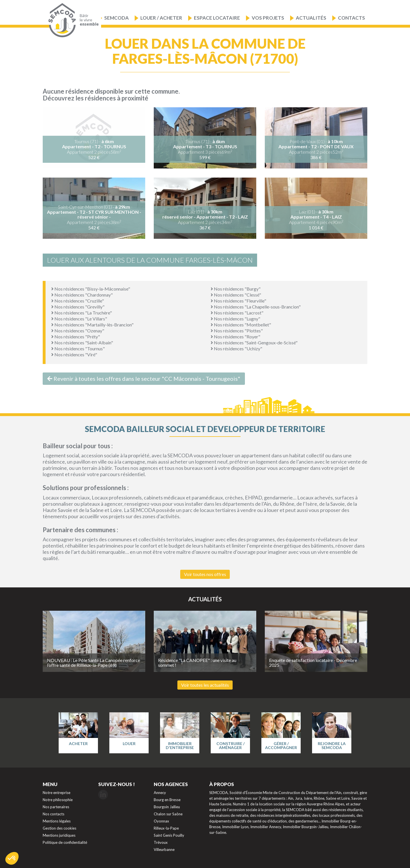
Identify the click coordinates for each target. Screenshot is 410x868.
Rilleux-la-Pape (166, 828)
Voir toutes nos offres (205, 574)
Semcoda (116, 18)
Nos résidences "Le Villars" (79, 319)
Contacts (351, 18)
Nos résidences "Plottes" (237, 331)
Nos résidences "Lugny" (235, 319)
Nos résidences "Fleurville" (238, 301)
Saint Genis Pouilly (169, 835)
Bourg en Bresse (167, 800)
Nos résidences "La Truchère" (82, 313)
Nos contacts (54, 814)
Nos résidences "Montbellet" (241, 325)
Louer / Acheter (161, 18)
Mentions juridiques (59, 835)
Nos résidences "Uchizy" (236, 348)
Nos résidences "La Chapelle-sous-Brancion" (256, 307)
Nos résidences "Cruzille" (78, 301)
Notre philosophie (58, 800)
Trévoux (161, 842)
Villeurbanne (164, 850)
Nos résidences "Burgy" (236, 289)
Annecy (160, 793)
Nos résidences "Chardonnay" (82, 295)
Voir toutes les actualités (205, 685)
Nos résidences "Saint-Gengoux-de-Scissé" (254, 343)
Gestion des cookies (60, 828)
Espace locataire (217, 18)
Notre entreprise (57, 793)
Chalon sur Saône (168, 814)
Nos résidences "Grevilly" (78, 307)
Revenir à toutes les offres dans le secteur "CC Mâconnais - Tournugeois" (144, 379)
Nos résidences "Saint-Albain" (82, 343)
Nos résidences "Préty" (76, 337)
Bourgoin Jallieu (167, 807)
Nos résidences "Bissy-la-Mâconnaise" (91, 289)
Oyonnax (161, 821)
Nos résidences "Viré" (74, 354)
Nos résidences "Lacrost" (237, 313)
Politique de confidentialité (65, 842)
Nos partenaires (56, 807)
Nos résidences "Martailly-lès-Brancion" (92, 325)
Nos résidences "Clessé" (236, 295)
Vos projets (268, 18)
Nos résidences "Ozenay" (78, 331)
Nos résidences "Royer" (235, 337)
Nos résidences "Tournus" (78, 348)
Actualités (311, 18)
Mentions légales (57, 821)
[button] (12, 858)
